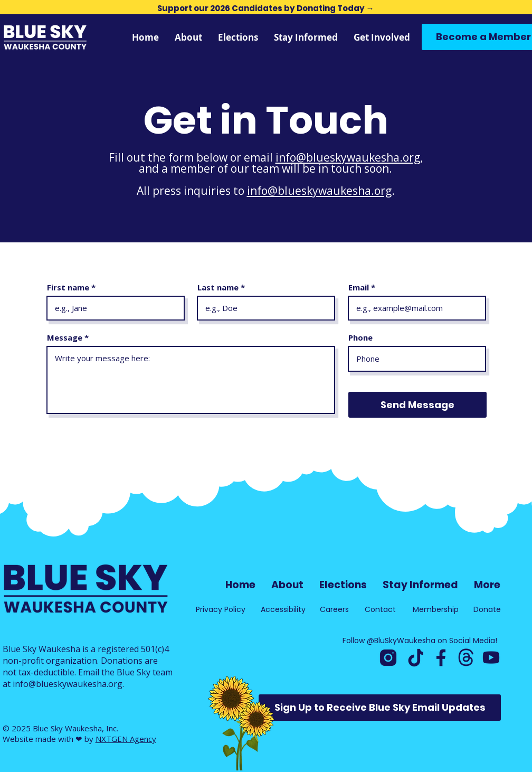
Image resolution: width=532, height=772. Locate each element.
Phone (360, 338)
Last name (218, 288)
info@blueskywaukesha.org (348, 157)
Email (359, 288)
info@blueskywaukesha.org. (68, 684)
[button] (306, 37)
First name (68, 288)
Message (65, 338)
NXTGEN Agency (126, 739)
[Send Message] (417, 405)
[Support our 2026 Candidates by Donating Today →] (265, 8)
